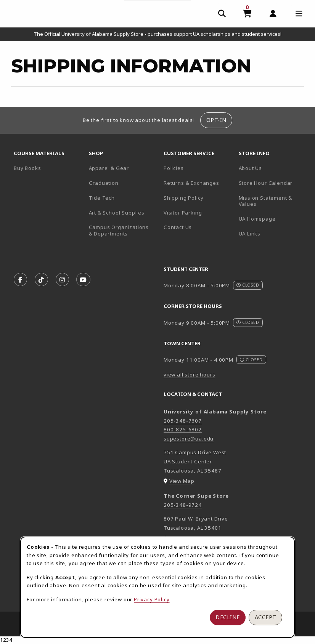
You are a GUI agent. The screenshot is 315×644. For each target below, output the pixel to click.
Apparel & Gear (109, 168)
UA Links (250, 234)
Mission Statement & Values (266, 201)
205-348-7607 (183, 421)
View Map (182, 481)
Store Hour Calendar (273, 183)
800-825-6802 (183, 429)
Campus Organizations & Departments (123, 230)
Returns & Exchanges (191, 183)
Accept (266, 617)
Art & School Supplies (117, 213)
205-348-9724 (183, 505)
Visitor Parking (183, 213)
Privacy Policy (152, 599)
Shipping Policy (183, 198)
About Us (251, 168)
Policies (174, 168)
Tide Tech (102, 198)
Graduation (104, 183)
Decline (228, 617)
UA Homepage (273, 219)
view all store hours (190, 375)
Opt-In (216, 120)
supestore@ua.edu (189, 439)
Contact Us (178, 227)
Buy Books (27, 168)
